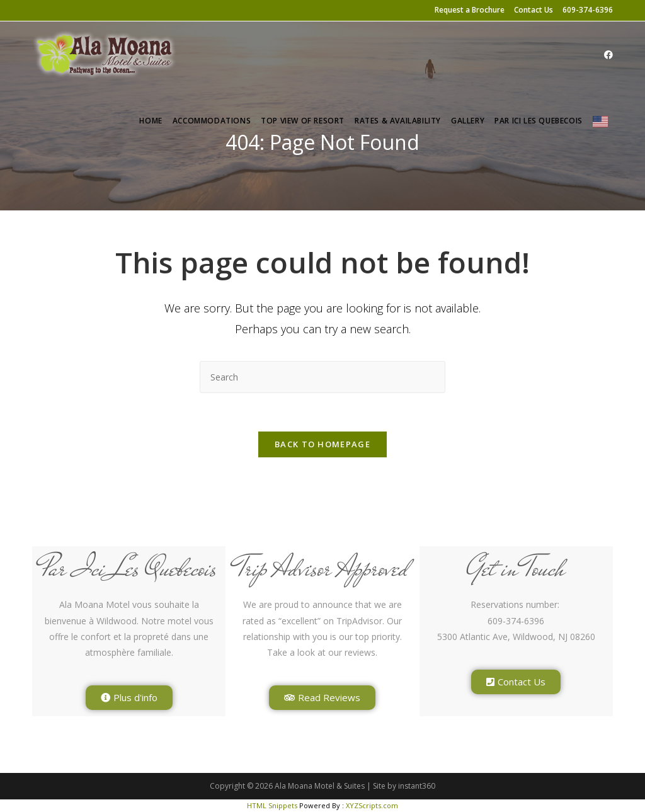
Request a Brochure (470, 10)
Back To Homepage (322, 444)
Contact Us (534, 10)
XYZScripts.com (372, 805)
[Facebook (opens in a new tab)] (608, 55)
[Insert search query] (322, 377)
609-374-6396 (588, 10)
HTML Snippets (272, 805)
